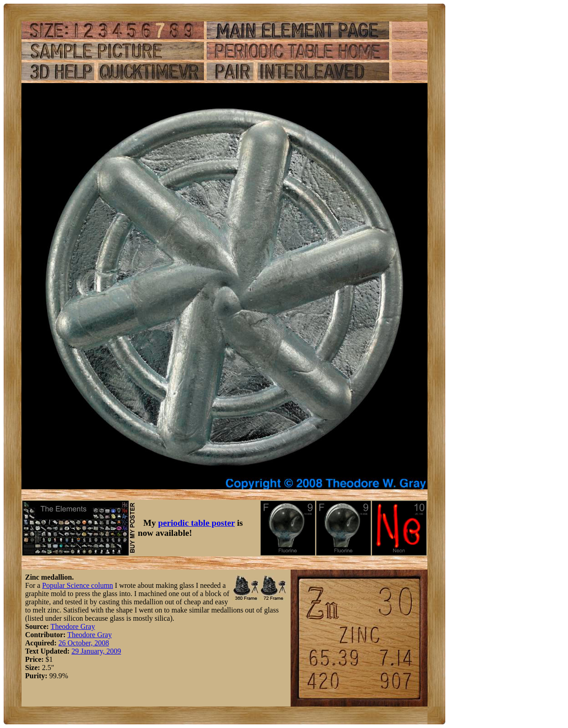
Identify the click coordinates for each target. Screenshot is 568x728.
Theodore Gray (73, 626)
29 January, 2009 (96, 651)
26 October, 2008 (84, 643)
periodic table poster (197, 523)
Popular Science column (78, 585)
